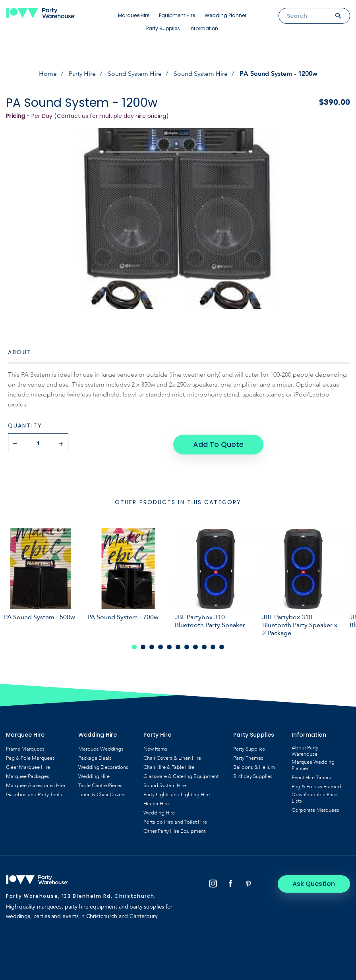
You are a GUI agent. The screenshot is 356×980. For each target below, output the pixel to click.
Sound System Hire (135, 74)
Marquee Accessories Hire (36, 784)
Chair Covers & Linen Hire (172, 757)
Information (204, 28)
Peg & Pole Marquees (30, 757)
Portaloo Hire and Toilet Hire (175, 821)
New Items (155, 748)
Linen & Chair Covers (102, 793)
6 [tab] (178, 646)
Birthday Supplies (253, 775)
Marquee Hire (134, 15)
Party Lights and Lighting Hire (177, 793)
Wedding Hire (94, 775)
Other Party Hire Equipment (174, 830)
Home (48, 74)
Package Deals (95, 757)
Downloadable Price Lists (314, 797)
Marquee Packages (28, 775)
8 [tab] (195, 646)
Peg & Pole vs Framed (316, 786)
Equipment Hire (177, 15)
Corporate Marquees (315, 809)
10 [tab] (213, 646)
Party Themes (248, 757)
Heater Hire (156, 803)
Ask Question (316, 883)
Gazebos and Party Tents (34, 793)
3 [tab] (152, 646)
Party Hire (82, 74)
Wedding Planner (225, 15)
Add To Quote (218, 443)
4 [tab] (161, 646)
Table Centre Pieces (100, 784)
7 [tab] (187, 646)
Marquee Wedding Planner (313, 764)
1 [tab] (134, 646)
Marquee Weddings (101, 748)
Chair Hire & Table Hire (169, 766)
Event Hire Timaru (311, 776)
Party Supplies (163, 28)
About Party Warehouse (305, 750)
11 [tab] (222, 646)
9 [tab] (204, 646)
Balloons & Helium (254, 766)
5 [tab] (169, 646)
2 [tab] (143, 646)
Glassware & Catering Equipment (181, 775)
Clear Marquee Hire (28, 766)
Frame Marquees (25, 748)
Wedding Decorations (103, 766)
